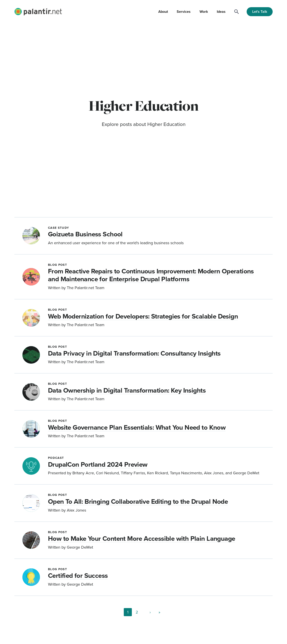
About (163, 12)
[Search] (237, 12)
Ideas (221, 12)
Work (204, 12)
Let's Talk (260, 12)
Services (184, 12)
